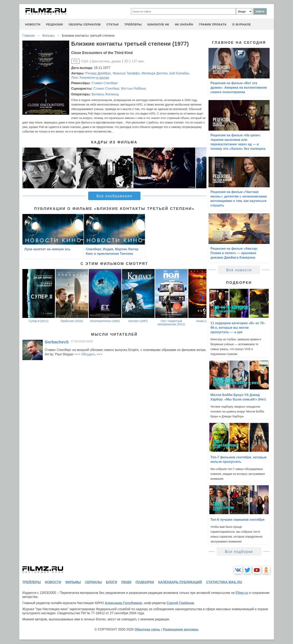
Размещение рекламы (181, 629)
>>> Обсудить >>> (88, 354)
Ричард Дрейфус (98, 73)
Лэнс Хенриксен (83, 78)
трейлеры (133, 24)
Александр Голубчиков (123, 603)
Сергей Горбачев (180, 603)
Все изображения (114, 196)
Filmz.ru (242, 593)
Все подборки (239, 552)
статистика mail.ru (224, 582)
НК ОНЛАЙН (184, 24)
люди (126, 582)
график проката (213, 24)
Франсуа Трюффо (126, 73)
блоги (111, 582)
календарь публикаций (180, 582)
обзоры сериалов (85, 24)
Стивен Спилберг (105, 83)
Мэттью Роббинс (134, 89)
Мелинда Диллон (155, 73)
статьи (113, 24)
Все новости (239, 270)
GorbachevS (57, 342)
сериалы (93, 582)
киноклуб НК (158, 24)
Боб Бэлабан (179, 73)
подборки (145, 582)
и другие (103, 78)
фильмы (73, 582)
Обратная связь (148, 629)
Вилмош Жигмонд (105, 94)
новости (33, 24)
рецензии (54, 24)
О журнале (242, 24)
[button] (201, 168)
